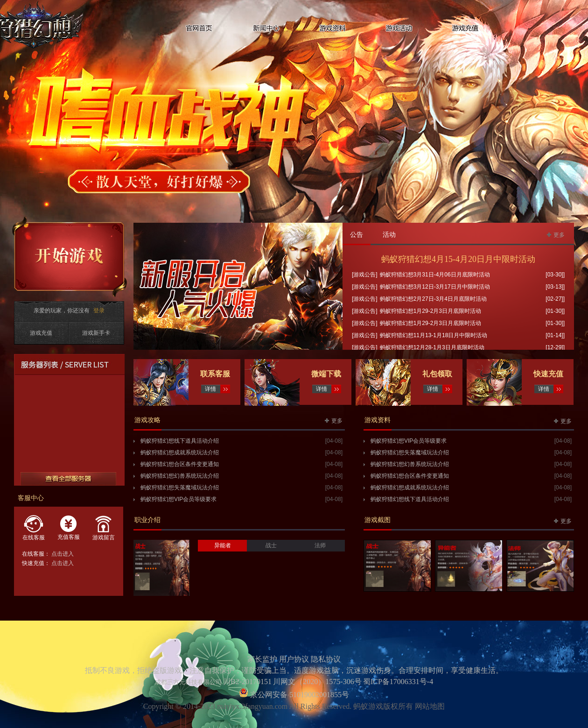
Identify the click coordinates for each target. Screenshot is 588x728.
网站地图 (430, 706)
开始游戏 (70, 257)
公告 (357, 235)
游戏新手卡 (96, 333)
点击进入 (63, 554)
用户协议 (294, 659)
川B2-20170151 (247, 682)
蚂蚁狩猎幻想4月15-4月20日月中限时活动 (458, 259)
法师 (320, 545)
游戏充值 (41, 333)
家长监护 (262, 659)
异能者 (223, 545)
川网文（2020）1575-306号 (317, 682)
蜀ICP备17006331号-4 (398, 682)
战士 (271, 545)
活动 (389, 235)
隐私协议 (326, 659)
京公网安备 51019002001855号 (299, 695)
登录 (99, 311)
